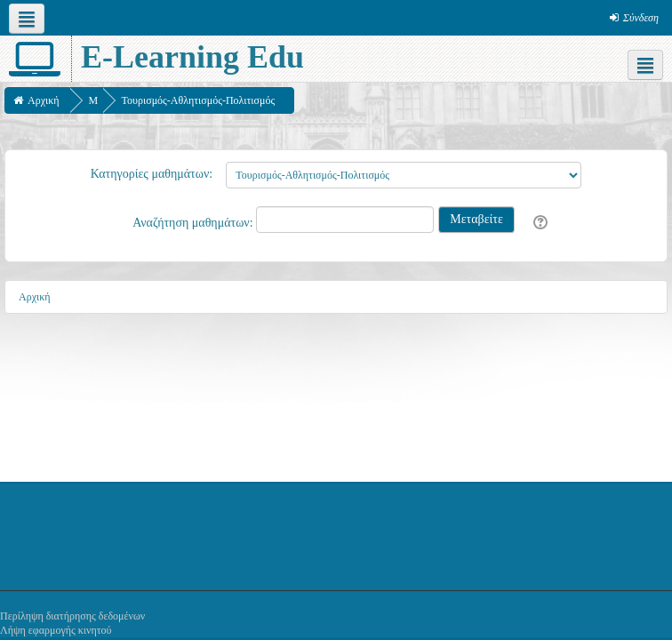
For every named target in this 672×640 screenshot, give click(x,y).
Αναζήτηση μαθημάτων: (194, 223)
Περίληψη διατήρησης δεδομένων (72, 616)
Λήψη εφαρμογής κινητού (56, 630)
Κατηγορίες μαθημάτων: (152, 174)
